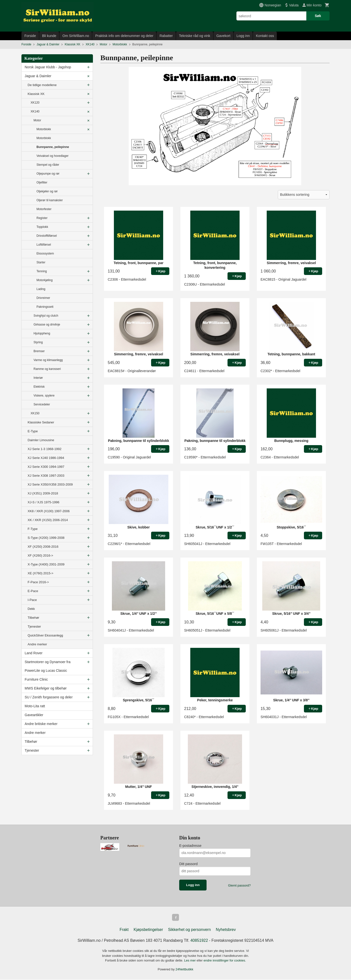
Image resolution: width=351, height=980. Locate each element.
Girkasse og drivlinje (47, 325)
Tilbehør (33, 618)
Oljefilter (42, 182)
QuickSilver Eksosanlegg (45, 635)
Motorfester (44, 209)
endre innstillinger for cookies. (225, 961)
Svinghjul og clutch (46, 316)
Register (42, 218)
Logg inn (243, 36)
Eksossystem (45, 254)
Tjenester (34, 626)
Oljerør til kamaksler (50, 200)
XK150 (35, 413)
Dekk (31, 609)
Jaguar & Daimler (38, 76)
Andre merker (37, 644)
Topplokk (42, 227)
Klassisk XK (36, 94)
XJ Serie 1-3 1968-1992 (44, 449)
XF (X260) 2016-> (40, 555)
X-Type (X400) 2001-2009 (46, 564)
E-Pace (33, 591)
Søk (318, 16)
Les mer (190, 961)
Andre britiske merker (41, 724)
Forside (30, 36)
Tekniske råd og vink (195, 36)
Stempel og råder (48, 165)
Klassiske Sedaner (41, 422)
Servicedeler (42, 404)
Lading (41, 289)
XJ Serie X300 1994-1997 (46, 467)
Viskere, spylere (44, 396)
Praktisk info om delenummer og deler (124, 36)
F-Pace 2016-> (38, 582)
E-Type (33, 431)
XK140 (35, 111)
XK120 (35, 103)
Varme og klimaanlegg (48, 360)
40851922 (199, 941)
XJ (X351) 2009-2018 (43, 493)
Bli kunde (49, 36)
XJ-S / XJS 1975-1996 (44, 502)
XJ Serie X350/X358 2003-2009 (50, 484)
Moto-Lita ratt (35, 706)
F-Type (33, 529)
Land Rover (34, 653)
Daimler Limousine (41, 440)
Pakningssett (45, 307)
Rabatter (166, 36)
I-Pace (32, 600)
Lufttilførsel (44, 245)
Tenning (42, 271)
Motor (37, 120)
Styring (38, 342)
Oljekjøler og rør (47, 191)
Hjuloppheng (42, 333)
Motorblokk (44, 129)
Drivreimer (43, 298)
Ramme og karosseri (47, 369)
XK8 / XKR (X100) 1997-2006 (49, 511)
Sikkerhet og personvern (189, 931)
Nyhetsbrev (226, 931)
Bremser (39, 351)
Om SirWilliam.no (76, 36)
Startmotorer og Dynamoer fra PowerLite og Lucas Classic (48, 666)
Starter (41, 262)
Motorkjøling (44, 280)
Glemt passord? (239, 885)
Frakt (124, 931)
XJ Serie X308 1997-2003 (46, 476)
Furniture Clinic (36, 679)
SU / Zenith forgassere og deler (49, 697)
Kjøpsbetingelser (148, 931)
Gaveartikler (34, 715)
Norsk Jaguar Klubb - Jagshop (48, 67)
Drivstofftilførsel (47, 236)
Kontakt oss (265, 36)
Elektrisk (39, 387)
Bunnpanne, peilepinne (53, 147)
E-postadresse (190, 846)
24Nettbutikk (184, 970)
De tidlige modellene (42, 85)
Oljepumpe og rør (48, 174)
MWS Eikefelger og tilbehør (46, 688)
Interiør (38, 378)
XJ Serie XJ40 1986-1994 (46, 458)
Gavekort (223, 36)
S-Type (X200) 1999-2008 (46, 538)
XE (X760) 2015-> (40, 573)
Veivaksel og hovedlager (53, 156)
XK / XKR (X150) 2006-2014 (48, 520)
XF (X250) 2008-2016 (43, 547)
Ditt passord (188, 864)
